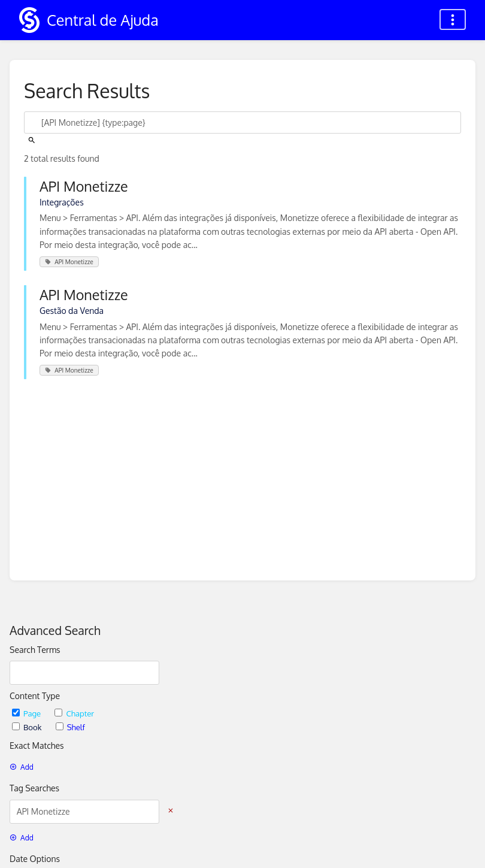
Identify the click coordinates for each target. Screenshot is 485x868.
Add (22, 767)
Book (28, 727)
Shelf (70, 727)
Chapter (74, 713)
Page (27, 713)
